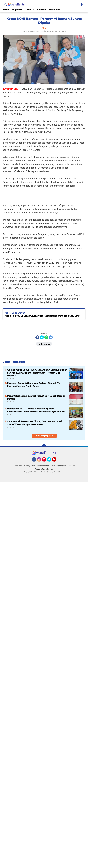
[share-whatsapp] (46, 337)
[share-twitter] (42, 337)
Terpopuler (18, 10)
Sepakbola (55, 10)
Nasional (41, 10)
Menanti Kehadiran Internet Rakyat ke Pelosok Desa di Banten (36, 397)
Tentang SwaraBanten (44, 469)
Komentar (44, 344)
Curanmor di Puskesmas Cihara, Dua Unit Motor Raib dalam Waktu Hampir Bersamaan (35, 423)
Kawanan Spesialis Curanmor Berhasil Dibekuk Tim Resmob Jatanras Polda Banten (34, 385)
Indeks (30, 10)
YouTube (56, 461)
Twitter (50, 461)
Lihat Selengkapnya (44, 436)
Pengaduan (62, 466)
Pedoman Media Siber (46, 466)
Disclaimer (18, 466)
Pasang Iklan (29, 466)
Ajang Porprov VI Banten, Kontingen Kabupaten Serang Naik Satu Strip (42, 316)
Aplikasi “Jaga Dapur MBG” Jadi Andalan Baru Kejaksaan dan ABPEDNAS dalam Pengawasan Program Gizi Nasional (37, 373)
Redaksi (71, 466)
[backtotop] (44, 447)
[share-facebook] (37, 337)
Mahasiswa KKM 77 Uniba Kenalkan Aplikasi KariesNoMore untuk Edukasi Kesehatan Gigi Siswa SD (36, 410)
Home (6, 10)
